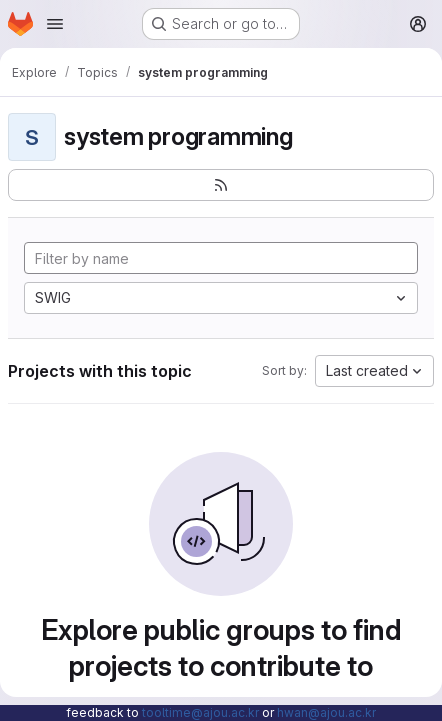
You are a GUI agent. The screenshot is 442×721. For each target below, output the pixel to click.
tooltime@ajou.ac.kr (200, 712)
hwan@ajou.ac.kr (326, 712)
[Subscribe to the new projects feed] (221, 185)
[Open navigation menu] (55, 24)
